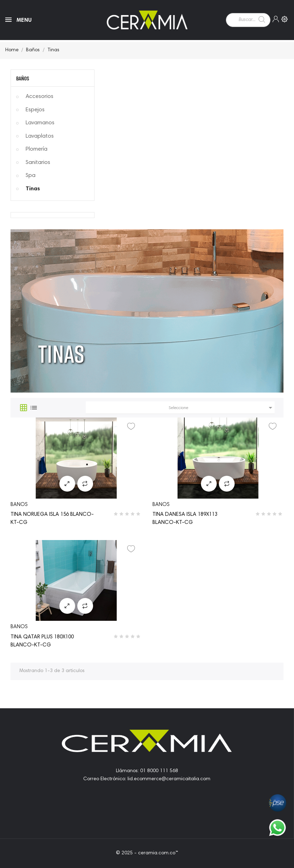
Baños (23, 78)
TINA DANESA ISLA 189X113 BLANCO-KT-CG (185, 519)
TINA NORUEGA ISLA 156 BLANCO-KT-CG (52, 519)
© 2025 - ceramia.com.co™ (147, 853)
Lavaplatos (40, 136)
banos (19, 505)
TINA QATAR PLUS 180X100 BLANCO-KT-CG (42, 641)
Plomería (37, 149)
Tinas (33, 189)
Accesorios (40, 97)
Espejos (35, 110)
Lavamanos (40, 123)
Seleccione (222, 408)
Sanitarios (38, 163)
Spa (31, 176)
